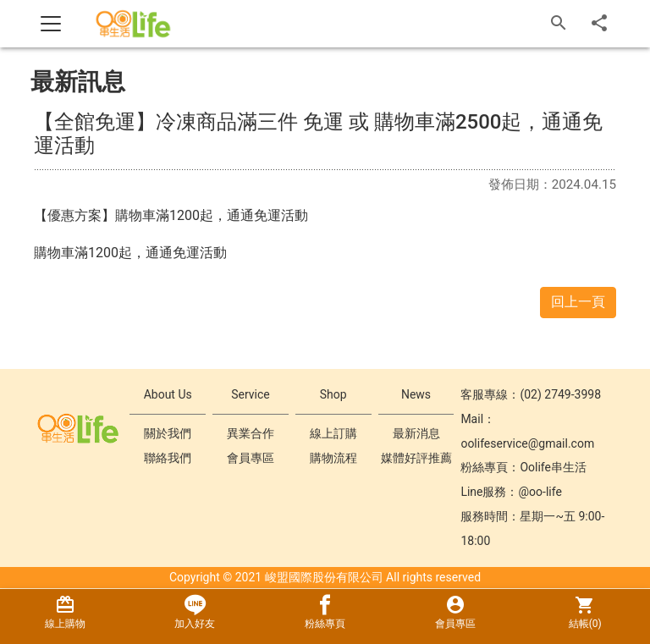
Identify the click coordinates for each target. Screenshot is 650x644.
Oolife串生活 (553, 467)
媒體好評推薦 (416, 458)
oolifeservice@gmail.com (527, 443)
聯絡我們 (168, 458)
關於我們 (168, 433)
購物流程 (333, 458)
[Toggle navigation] (51, 24)
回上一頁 (578, 302)
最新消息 (416, 433)
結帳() (585, 612)
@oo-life (540, 492)
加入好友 (196, 612)
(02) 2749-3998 (560, 394)
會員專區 (251, 458)
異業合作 (251, 433)
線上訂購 (333, 433)
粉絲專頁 (325, 612)
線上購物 (65, 612)
